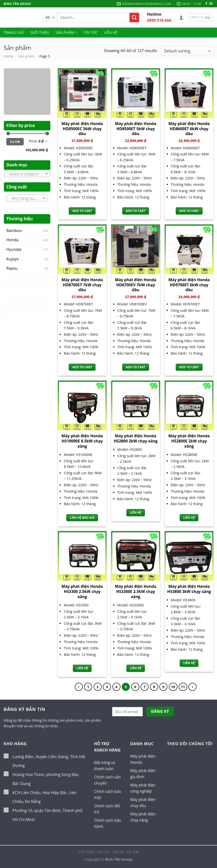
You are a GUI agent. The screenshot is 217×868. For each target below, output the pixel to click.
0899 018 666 (159, 20)
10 (174, 687)
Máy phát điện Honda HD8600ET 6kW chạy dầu (189, 129)
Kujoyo (13, 259)
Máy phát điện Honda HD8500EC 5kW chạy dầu (82, 129)
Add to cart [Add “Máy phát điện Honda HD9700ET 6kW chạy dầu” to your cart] (189, 367)
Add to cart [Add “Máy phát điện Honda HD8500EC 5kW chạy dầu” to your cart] (82, 211)
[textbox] (26, 174)
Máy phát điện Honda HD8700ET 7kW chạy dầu (82, 285)
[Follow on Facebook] (206, 4)
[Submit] (134, 17)
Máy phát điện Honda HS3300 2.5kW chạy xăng (82, 591)
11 (184, 687)
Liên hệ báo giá (82, 518)
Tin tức (91, 32)
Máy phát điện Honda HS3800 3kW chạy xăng (189, 589)
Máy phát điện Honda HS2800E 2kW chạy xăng (189, 441)
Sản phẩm (67, 33)
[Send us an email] (211, 4)
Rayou (12, 268)
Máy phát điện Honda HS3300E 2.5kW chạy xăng (136, 591)
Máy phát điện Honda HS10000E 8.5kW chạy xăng (82, 441)
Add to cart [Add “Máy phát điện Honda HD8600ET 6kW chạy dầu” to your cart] (189, 211)
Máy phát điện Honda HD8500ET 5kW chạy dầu (136, 129)
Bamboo (14, 231)
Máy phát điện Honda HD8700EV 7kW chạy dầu (136, 285)
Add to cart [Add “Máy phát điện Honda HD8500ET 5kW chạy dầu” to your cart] (136, 211)
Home (9, 56)
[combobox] (27, 174)
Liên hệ (111, 32)
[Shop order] (187, 51)
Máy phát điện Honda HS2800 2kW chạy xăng (136, 438)
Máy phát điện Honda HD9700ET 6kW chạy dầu (189, 285)
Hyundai (14, 249)
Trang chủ (14, 32)
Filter (15, 142)
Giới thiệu (40, 32)
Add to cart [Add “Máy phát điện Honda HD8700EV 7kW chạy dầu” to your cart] (136, 367)
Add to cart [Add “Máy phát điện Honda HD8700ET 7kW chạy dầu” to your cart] (82, 367)
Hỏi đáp (133, 854)
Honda (12, 240)
